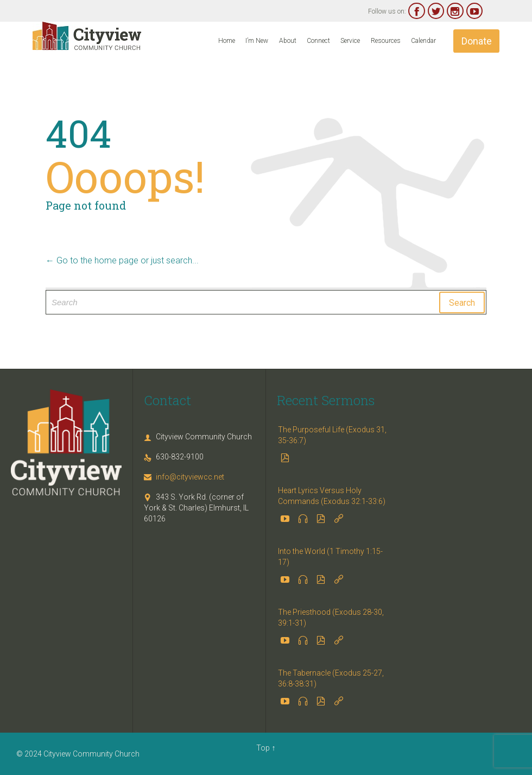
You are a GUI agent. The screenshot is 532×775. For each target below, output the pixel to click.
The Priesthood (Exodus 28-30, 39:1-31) (331, 618)
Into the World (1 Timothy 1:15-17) (330, 557)
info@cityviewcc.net (184, 477)
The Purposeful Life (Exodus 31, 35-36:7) (332, 435)
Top (263, 748)
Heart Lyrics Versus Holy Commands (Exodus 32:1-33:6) (332, 496)
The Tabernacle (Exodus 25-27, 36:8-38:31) (331, 678)
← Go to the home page (92, 260)
